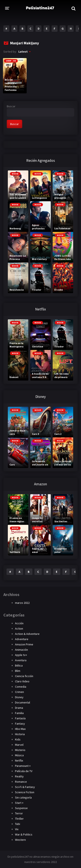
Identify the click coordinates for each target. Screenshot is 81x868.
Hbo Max (20, 729)
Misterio (20, 750)
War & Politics (24, 834)
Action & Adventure (27, 634)
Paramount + (23, 766)
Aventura (21, 660)
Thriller (19, 819)
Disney (19, 697)
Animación (21, 650)
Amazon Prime (24, 644)
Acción (19, 623)
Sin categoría (23, 797)
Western (20, 840)
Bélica (19, 665)
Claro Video (22, 681)
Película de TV (24, 771)
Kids (18, 739)
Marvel (19, 745)
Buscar (11, 106)
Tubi (18, 824)
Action (19, 629)
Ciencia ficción (24, 676)
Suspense (21, 808)
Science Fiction (25, 792)
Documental (23, 702)
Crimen (19, 692)
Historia (20, 734)
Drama (19, 708)
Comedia (21, 687)
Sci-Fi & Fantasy (25, 787)
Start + (19, 803)
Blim (18, 671)
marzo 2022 (22, 603)
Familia (19, 713)
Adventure (22, 639)
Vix (17, 829)
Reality (19, 776)
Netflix (19, 761)
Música (19, 755)
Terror (19, 813)
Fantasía (20, 718)
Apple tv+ (21, 655)
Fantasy (20, 724)
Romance (21, 782)
